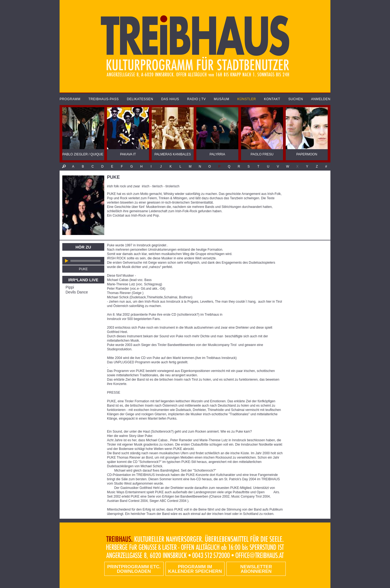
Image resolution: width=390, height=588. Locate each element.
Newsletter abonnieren (256, 569)
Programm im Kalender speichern (195, 569)
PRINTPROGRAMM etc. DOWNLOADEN (134, 569)
